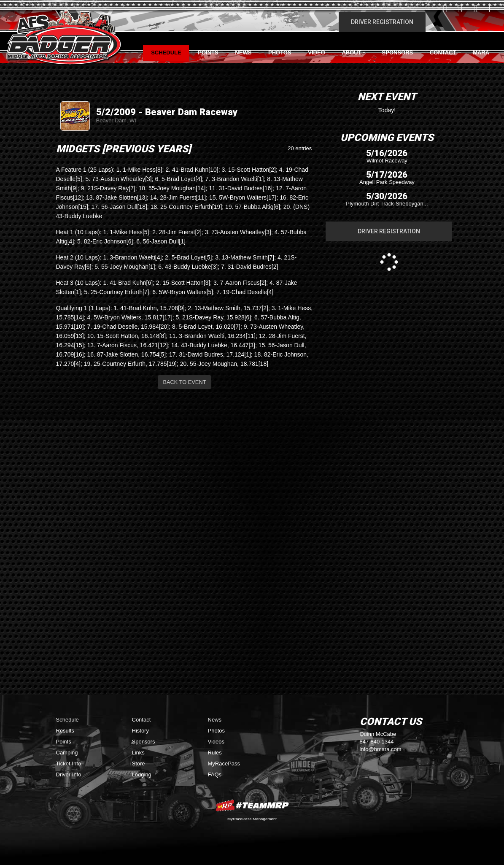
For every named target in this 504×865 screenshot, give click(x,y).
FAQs (215, 774)
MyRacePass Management (252, 819)
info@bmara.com (381, 749)
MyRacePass (224, 764)
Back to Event (185, 382)
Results (65, 731)
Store (139, 764)
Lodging (142, 774)
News (243, 53)
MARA (481, 53)
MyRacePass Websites (252, 805)
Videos (216, 742)
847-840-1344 (377, 742)
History (140, 731)
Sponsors (398, 53)
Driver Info (69, 774)
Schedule (166, 53)
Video (316, 53)
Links (138, 753)
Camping (67, 753)
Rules (215, 753)
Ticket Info (69, 764)
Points (208, 53)
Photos (280, 53)
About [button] (351, 53)
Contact (443, 53)
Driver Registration (382, 22)
